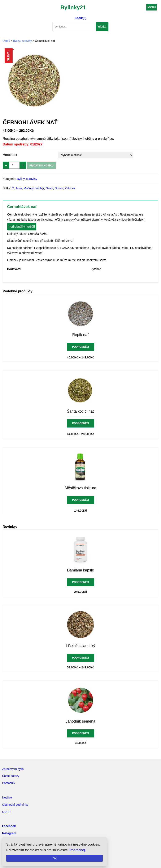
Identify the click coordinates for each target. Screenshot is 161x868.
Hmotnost (10, 155)
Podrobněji (80, 347)
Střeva (59, 188)
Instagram (9, 833)
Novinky (7, 797)
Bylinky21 (73, 7)
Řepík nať (81, 335)
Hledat (102, 27)
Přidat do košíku (41, 166)
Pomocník (9, 783)
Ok (54, 858)
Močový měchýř (34, 188)
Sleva (49, 188)
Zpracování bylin (13, 769)
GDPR (6, 812)
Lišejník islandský (80, 646)
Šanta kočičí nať (80, 411)
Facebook (9, 826)
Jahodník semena (80, 721)
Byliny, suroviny (23, 41)
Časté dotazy (11, 776)
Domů (6, 41)
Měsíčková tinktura (80, 488)
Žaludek (70, 188)
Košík (79, 18)
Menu (152, 7)
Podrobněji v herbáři (22, 227)
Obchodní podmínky (15, 805)
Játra (19, 188)
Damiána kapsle (80, 570)
